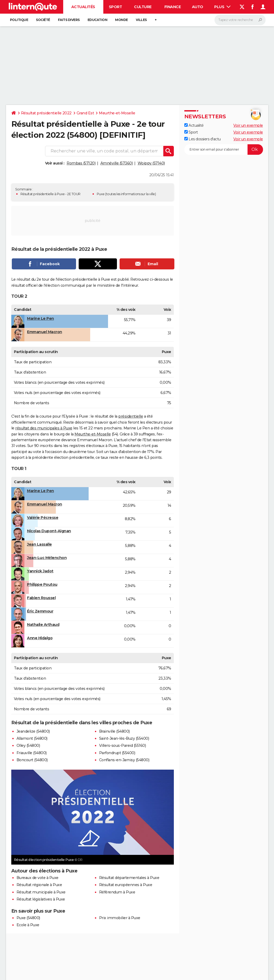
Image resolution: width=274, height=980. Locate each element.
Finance (173, 7)
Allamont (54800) (32, 738)
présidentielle (131, 416)
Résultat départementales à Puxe (129, 878)
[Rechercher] (240, 20)
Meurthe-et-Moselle (117, 113)
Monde (122, 20)
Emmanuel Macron (45, 332)
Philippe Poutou (42, 584)
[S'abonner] (224, 150)
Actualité (194, 125)
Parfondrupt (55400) (117, 753)
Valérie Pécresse (43, 518)
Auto (198, 7)
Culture (143, 7)
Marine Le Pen (41, 318)
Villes (141, 20)
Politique (19, 20)
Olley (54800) (28, 745)
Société (43, 20)
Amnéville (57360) (117, 163)
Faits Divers (69, 20)
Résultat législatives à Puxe (41, 899)
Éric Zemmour (40, 611)
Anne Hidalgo (40, 638)
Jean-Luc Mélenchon (47, 558)
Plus (222, 7)
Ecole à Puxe (28, 925)
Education (98, 20)
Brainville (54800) (114, 731)
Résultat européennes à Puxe (126, 885)
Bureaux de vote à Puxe (37, 878)
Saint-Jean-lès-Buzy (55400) (124, 738)
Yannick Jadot (40, 571)
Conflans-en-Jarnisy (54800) (124, 760)
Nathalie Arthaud (43, 625)
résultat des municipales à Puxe (44, 428)
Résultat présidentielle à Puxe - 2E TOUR (50, 194)
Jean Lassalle (39, 544)
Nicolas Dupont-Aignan (49, 531)
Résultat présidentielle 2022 (46, 113)
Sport (115, 7)
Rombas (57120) (81, 163)
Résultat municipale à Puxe (41, 892)
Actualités (83, 7)
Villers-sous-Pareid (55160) (123, 745)
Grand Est (85, 113)
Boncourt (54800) (32, 760)
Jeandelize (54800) (33, 731)
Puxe (101, 194)
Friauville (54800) (32, 753)
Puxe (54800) (28, 918)
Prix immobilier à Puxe (120, 918)
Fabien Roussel (41, 598)
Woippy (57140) (151, 163)
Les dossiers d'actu (203, 139)
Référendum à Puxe (117, 892)
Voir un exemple (248, 125)
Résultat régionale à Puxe (39, 885)
